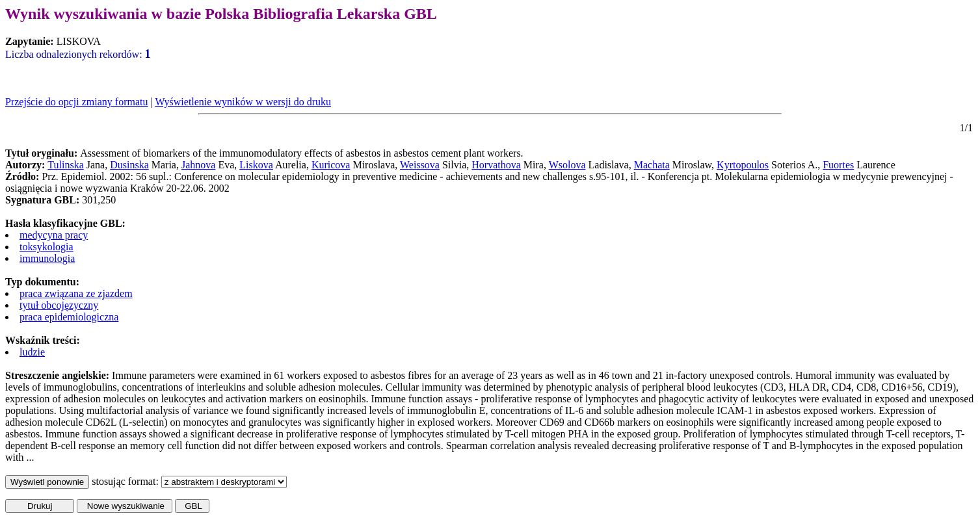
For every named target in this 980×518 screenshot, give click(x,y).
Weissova (420, 165)
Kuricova (331, 165)
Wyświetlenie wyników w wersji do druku (243, 102)
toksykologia (46, 247)
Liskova (256, 165)
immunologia (47, 258)
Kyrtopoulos (743, 165)
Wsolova (567, 165)
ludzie (32, 352)
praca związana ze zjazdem (76, 293)
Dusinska (129, 165)
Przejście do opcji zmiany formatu (76, 102)
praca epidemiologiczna (69, 317)
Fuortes (838, 165)
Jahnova (198, 165)
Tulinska (65, 165)
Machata (652, 165)
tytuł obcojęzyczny (59, 305)
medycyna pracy (54, 235)
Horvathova (496, 165)
